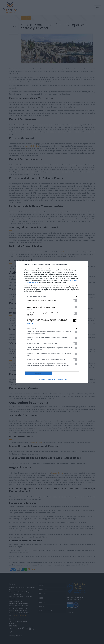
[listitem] (52, 296)
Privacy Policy (62, 380)
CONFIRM (39, 373)
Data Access (52, 380)
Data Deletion (41, 380)
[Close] (84, 264)
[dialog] (52, 322)
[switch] (75, 301)
